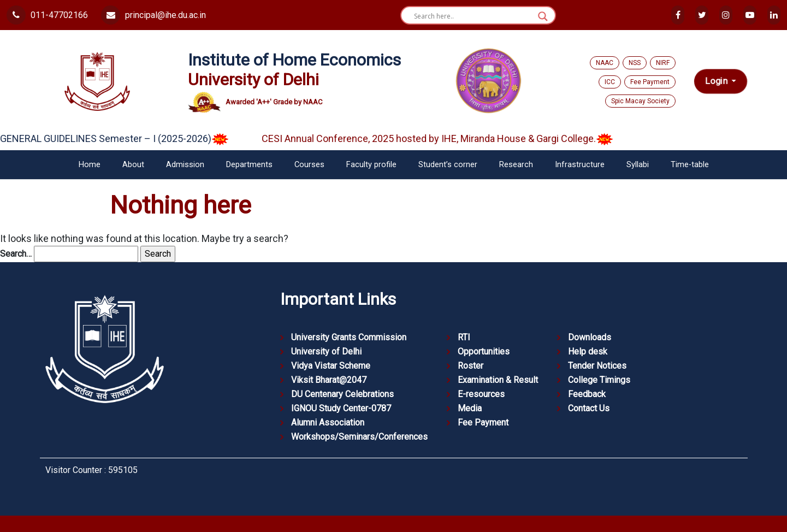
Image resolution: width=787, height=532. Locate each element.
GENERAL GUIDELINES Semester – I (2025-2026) (122, 138)
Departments (249, 165)
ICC (610, 82)
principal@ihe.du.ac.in (153, 15)
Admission (185, 165)
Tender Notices (597, 366)
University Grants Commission (349, 337)
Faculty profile (371, 165)
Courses (309, 165)
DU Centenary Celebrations (342, 394)
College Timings (599, 380)
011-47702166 (47, 15)
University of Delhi (326, 351)
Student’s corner (448, 165)
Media (470, 408)
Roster (471, 366)
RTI (464, 337)
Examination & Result (498, 380)
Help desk (588, 351)
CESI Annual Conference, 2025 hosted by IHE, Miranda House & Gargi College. (445, 138)
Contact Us (589, 408)
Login (717, 81)
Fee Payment (650, 82)
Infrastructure (580, 165)
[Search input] (473, 16)
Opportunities (484, 351)
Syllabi (638, 165)
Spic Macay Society (640, 101)
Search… (16, 254)
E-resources (481, 394)
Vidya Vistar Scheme (331, 366)
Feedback (587, 394)
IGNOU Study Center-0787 (341, 408)
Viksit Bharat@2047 (329, 380)
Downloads (590, 337)
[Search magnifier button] (543, 16)
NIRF (663, 63)
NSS (635, 63)
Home (90, 165)
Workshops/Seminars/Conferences (359, 437)
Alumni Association (328, 422)
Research (516, 165)
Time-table (690, 165)
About (133, 165)
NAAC (605, 63)
